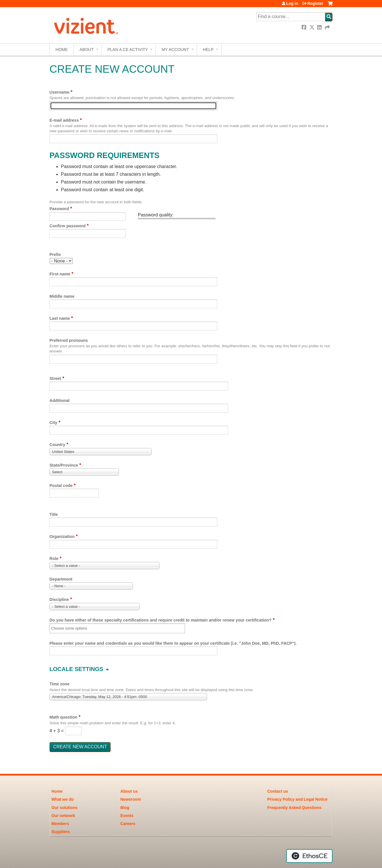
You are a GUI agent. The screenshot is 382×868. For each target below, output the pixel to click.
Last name (60, 318)
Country (57, 445)
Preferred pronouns (69, 340)
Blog (125, 808)
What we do (63, 799)
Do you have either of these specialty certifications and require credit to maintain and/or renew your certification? (160, 620)
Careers (128, 824)
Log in (292, 3)
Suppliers (61, 832)
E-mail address (64, 120)
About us (129, 791)
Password (59, 209)
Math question (63, 717)
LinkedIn (320, 27)
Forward (328, 27)
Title (54, 514)
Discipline (59, 599)
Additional (59, 401)
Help (208, 50)
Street (55, 378)
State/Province (64, 465)
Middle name (62, 296)
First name (60, 274)
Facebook (305, 27)
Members (60, 824)
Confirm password (67, 226)
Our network (63, 816)
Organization (62, 536)
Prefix (55, 255)
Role (54, 559)
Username (59, 92)
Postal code (61, 486)
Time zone (59, 684)
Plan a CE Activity (128, 50)
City (53, 423)
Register (315, 3)
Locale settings (76, 669)
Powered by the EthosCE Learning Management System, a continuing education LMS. (309, 856)
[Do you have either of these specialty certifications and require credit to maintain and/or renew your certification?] (73, 628)
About (87, 50)
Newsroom (131, 799)
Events (127, 816)
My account (175, 50)
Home (62, 50)
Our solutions (64, 808)
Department (61, 579)
